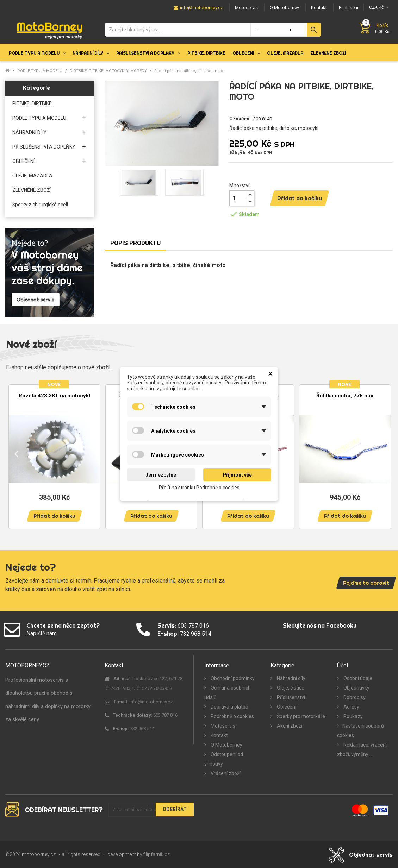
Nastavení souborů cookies (360, 731)
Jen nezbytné (161, 475)
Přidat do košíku (300, 198)
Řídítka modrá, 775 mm (345, 396)
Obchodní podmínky (232, 678)
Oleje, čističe (290, 688)
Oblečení (286, 707)
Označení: (241, 119)
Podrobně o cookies (232, 716)
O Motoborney (226, 745)
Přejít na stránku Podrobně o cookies (199, 488)
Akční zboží (289, 726)
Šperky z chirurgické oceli (40, 205)
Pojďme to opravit (366, 583)
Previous (17, 453)
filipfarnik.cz (157, 854)
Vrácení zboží (225, 773)
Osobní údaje (357, 678)
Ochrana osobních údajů (228, 693)
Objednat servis (371, 855)
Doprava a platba (229, 707)
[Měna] (378, 7)
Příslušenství (290, 697)
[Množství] (238, 198)
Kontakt (219, 735)
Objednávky (356, 688)
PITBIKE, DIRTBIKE (32, 103)
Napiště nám (42, 633)
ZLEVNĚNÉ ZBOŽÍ (32, 190)
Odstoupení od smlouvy (224, 759)
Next (381, 453)
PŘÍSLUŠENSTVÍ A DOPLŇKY (44, 147)
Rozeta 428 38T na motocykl (54, 396)
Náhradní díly (291, 678)
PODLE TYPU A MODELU (39, 118)
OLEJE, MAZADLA (32, 176)
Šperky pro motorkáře (300, 716)
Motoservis (222, 726)
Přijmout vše (237, 475)
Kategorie (36, 88)
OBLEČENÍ (23, 161)
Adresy (351, 707)
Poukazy (353, 716)
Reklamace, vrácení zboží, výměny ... (362, 750)
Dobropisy (354, 697)
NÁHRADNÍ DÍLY (29, 132)
